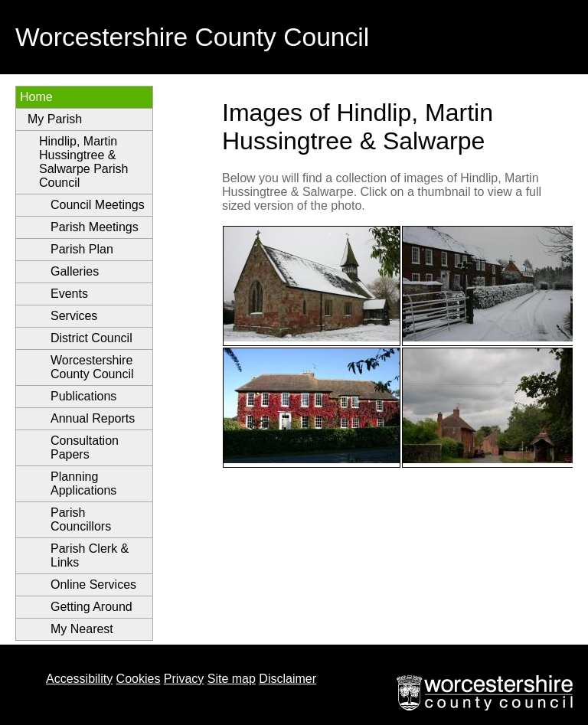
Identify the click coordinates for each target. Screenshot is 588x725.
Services (74, 316)
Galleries (75, 271)
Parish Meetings (95, 227)
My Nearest (82, 629)
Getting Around (91, 607)
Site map (232, 679)
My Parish (55, 119)
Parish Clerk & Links (90, 555)
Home (36, 97)
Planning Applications (83, 483)
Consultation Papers (85, 447)
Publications (83, 396)
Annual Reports (93, 418)
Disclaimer (287, 679)
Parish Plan (82, 249)
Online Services (93, 585)
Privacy (184, 679)
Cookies (139, 679)
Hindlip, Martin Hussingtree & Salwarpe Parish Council (84, 162)
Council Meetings (98, 205)
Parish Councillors (81, 519)
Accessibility (79, 679)
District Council (91, 338)
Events (69, 294)
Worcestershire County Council (92, 367)
